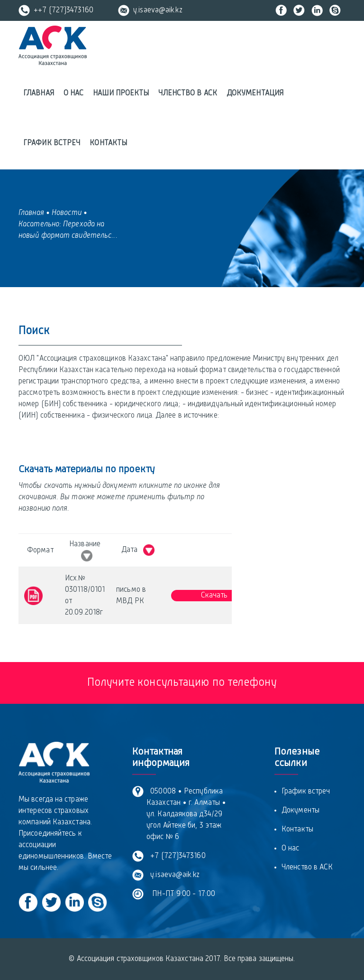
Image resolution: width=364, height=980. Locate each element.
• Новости (64, 213)
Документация (255, 93)
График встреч (52, 143)
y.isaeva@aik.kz (150, 10)
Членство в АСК (187, 93)
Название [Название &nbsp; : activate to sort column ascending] (85, 551)
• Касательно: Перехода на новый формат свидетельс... (68, 224)
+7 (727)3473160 (176, 856)
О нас (74, 93)
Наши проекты (121, 93)
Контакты (108, 143)
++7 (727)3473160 (56, 10)
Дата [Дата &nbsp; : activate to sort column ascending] (138, 550)
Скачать (214, 596)
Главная (39, 93)
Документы (300, 811)
